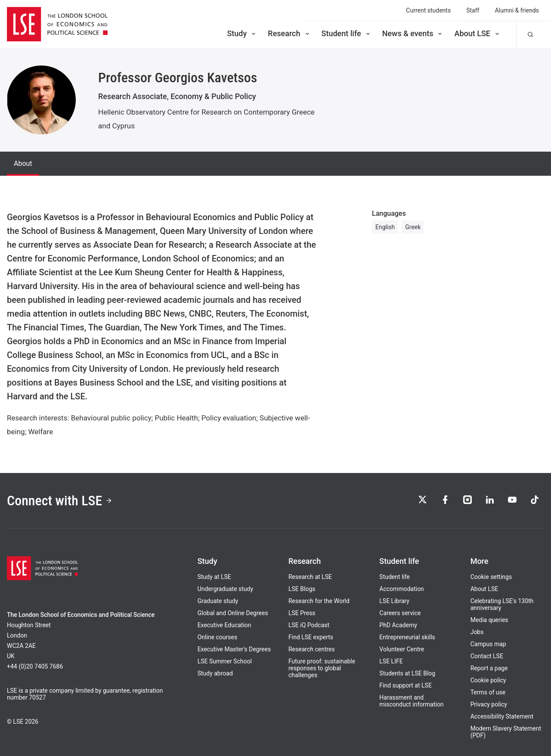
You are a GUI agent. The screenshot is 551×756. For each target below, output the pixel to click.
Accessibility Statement (502, 716)
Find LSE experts (311, 637)
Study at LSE (214, 577)
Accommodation (402, 589)
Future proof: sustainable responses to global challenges (322, 668)
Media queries (489, 620)
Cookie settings (491, 577)
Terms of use (488, 692)
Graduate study (218, 601)
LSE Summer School (225, 661)
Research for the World (319, 601)
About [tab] (23, 163)
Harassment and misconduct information (411, 701)
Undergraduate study (225, 589)
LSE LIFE (391, 661)
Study (242, 33)
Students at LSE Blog (407, 673)
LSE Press (302, 613)
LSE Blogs (302, 589)
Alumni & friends (517, 10)
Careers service (400, 613)
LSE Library (394, 601)
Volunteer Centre (402, 649)
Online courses (217, 637)
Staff (473, 10)
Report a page (489, 668)
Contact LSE (487, 656)
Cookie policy (488, 680)
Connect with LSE (60, 501)
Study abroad (215, 673)
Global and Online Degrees (233, 613)
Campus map (488, 644)
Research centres (312, 649)
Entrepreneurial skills (407, 637)
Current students (428, 10)
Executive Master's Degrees (234, 649)
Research (289, 33)
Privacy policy (489, 704)
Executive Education (224, 625)
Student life (347, 33)
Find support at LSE (406, 685)
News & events (413, 33)
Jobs (477, 632)
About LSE (477, 33)
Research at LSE (310, 577)
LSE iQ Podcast (309, 625)
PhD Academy (398, 625)
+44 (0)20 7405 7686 (35, 666)
